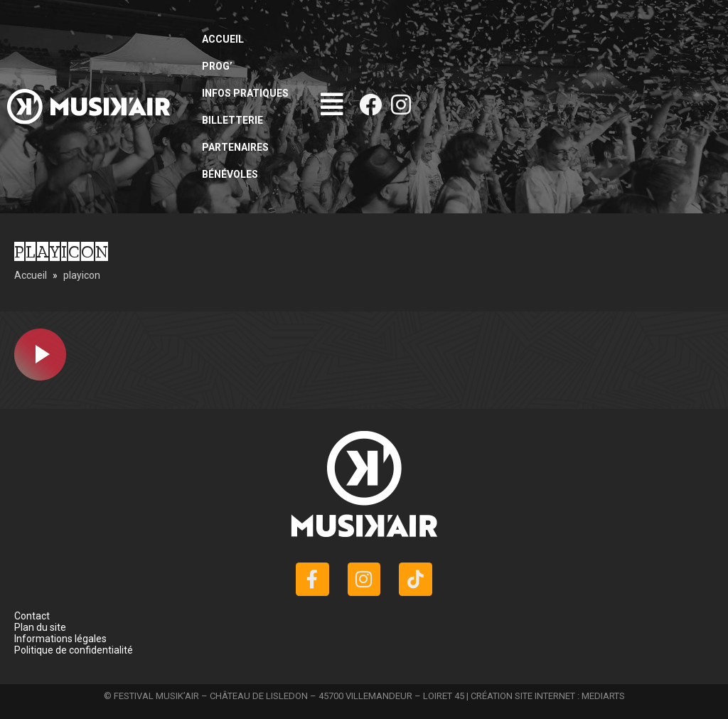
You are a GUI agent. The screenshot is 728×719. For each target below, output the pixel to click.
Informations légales (60, 639)
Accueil (223, 39)
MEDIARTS (603, 696)
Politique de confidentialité (74, 650)
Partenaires (235, 147)
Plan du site (40, 627)
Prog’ (217, 66)
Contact (32, 616)
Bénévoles (230, 174)
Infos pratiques (245, 93)
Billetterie (232, 120)
